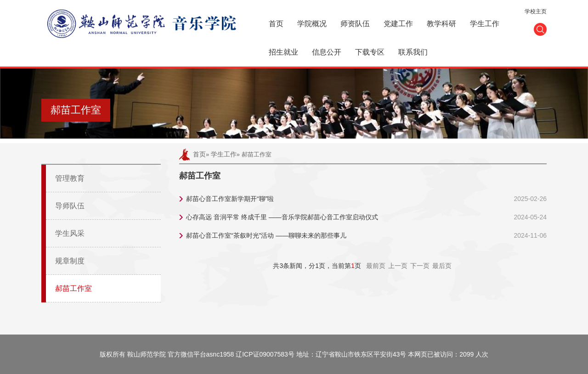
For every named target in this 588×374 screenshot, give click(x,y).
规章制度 (70, 261)
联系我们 (413, 52)
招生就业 (283, 52)
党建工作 (398, 24)
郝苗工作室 (73, 288)
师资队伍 (355, 24)
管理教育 (70, 178)
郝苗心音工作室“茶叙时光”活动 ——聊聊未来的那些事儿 (266, 235)
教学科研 (441, 24)
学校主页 (536, 11)
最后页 (442, 266)
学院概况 (312, 24)
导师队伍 (70, 206)
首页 (276, 24)
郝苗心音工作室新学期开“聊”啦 (230, 199)
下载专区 (370, 52)
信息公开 (327, 52)
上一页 (398, 266)
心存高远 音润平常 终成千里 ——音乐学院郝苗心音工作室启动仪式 (282, 217)
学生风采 (70, 233)
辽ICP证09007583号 (265, 354)
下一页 (420, 266)
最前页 (376, 266)
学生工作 (485, 24)
